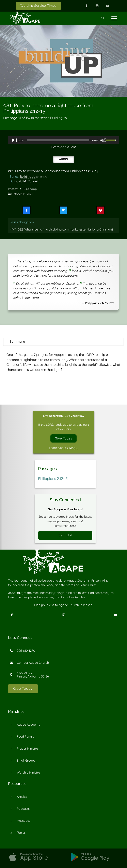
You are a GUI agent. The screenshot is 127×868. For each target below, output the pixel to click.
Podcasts (23, 809)
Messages (24, 821)
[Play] (14, 140)
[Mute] (103, 140)
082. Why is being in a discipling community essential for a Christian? (66, 229)
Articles (22, 797)
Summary (17, 341)
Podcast (13, 189)
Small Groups (26, 761)
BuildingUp (28, 176)
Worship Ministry (28, 773)
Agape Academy (29, 725)
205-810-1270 (26, 651)
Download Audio (64, 147)
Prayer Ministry (27, 749)
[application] (64, 140)
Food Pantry (26, 737)
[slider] (58, 140)
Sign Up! (65, 535)
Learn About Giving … (64, 448)
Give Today (64, 438)
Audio (64, 159)
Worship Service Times (38, 6)
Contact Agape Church (33, 663)
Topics (21, 833)
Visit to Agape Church (64, 605)
